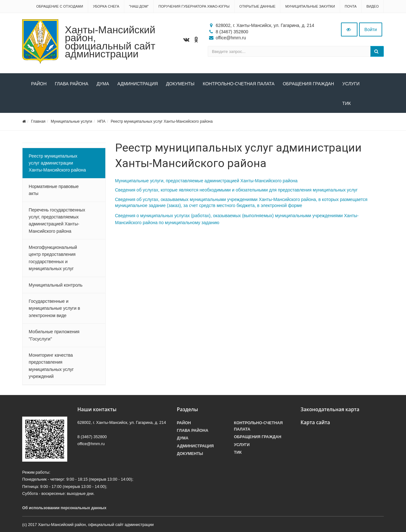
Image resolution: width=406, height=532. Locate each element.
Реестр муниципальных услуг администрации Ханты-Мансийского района (57, 163)
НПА (101, 122)
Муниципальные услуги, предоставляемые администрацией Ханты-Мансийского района (206, 181)
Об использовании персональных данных (64, 508)
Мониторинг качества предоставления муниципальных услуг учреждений (51, 366)
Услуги (351, 84)
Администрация (138, 84)
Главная (38, 122)
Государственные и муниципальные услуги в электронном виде (55, 309)
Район (39, 84)
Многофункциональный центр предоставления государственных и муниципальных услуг (53, 258)
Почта (351, 6)
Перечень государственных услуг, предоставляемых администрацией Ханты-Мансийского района (57, 221)
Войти (371, 29)
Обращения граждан (308, 84)
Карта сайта (315, 423)
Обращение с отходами (60, 6)
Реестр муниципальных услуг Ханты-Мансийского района (162, 122)
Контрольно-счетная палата (239, 84)
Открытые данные (258, 6)
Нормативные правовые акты (54, 190)
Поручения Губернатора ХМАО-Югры (194, 6)
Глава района (72, 84)
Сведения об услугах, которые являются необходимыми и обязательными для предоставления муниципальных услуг (236, 190)
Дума (103, 84)
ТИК (35, 104)
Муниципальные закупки (310, 6)
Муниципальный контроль (56, 285)
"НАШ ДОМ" (139, 6)
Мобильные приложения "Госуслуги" (54, 335)
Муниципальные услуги (72, 122)
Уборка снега (106, 6)
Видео (373, 6)
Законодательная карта (330, 409)
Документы (180, 84)
